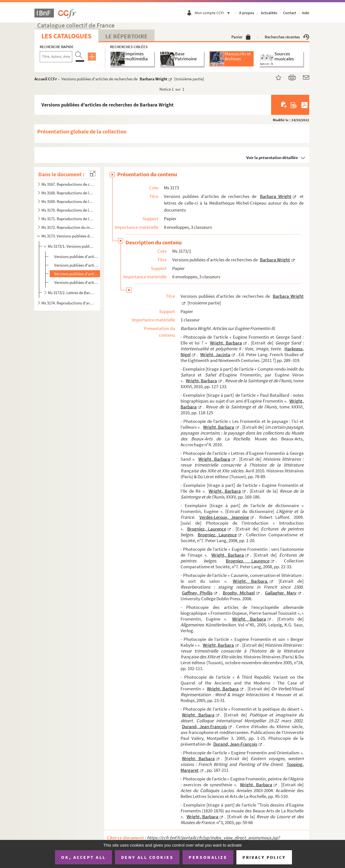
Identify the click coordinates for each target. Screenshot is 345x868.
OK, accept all (83, 857)
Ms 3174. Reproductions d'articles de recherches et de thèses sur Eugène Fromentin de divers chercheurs (67, 303)
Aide (306, 13)
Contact (290, 13)
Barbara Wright (153, 79)
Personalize (208, 857)
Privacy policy (264, 857)
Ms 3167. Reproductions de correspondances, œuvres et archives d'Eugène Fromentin (67, 184)
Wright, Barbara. (251, 581)
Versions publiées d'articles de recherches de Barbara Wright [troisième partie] (77, 274)
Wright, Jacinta (215, 354)
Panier (241, 37)
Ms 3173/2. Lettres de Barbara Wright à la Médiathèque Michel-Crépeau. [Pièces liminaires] (71, 293)
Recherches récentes (287, 37)
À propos (247, 13)
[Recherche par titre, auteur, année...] (56, 57)
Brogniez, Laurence (207, 529)
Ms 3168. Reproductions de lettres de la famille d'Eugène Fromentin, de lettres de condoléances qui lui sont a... (67, 193)
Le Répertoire (126, 36)
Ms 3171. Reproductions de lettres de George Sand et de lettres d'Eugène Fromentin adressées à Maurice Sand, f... (67, 219)
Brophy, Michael (239, 593)
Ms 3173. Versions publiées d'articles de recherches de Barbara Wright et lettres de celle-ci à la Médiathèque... (67, 236)
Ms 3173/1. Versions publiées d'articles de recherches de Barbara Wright (71, 246)
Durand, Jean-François (204, 726)
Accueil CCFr (46, 79)
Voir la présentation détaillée (272, 158)
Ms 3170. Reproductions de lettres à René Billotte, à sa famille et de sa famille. (67, 210)
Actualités (269, 13)
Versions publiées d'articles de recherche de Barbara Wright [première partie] (77, 256)
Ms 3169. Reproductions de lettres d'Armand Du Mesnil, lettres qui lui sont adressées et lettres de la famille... (67, 201)
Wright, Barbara (226, 343)
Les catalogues (66, 36)
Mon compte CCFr (214, 13)
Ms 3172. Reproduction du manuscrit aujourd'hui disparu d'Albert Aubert (67, 227)
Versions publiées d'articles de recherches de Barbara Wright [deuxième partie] (77, 265)
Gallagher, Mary (281, 593)
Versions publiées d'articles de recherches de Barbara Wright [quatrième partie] (77, 282)
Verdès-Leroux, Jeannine (224, 517)
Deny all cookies (147, 857)
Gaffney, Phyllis (197, 593)
